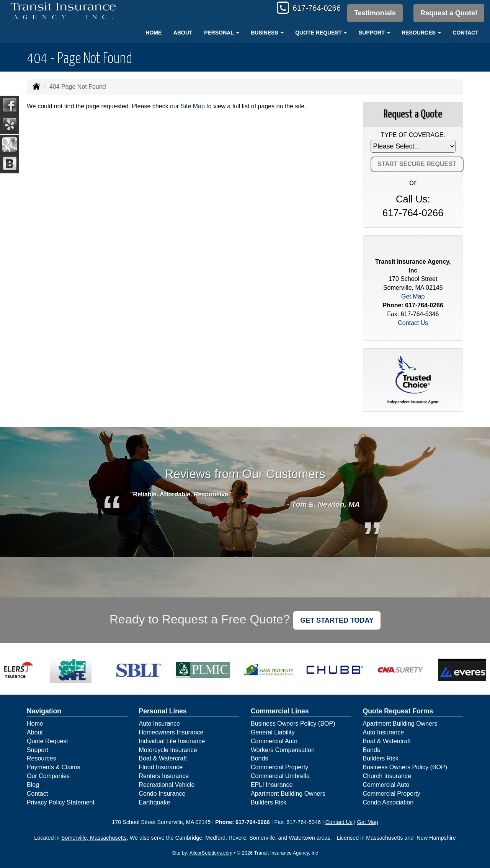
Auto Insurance (160, 724)
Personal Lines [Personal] (163, 711)
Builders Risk (269, 802)
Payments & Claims (54, 767)
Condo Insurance (162, 794)
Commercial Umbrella (280, 776)
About (183, 33)
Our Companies (48, 776)
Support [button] (374, 33)
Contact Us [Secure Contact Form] (413, 323)
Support (38, 750)
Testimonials (374, 13)
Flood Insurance (161, 767)
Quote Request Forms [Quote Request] (398, 711)
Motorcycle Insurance (168, 750)
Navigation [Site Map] (44, 711)
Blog (33, 785)
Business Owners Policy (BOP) (293, 724)
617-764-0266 (312, 9)
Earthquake (155, 802)
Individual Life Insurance (172, 741)
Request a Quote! (449, 13)
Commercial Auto (274, 741)
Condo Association (388, 802)
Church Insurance (387, 776)
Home (154, 33)
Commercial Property (279, 767)
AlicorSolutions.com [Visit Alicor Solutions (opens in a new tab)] (211, 853)
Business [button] (267, 33)
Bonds (259, 758)
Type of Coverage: (413, 135)
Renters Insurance (164, 776)
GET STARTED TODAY (337, 620)
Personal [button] (221, 33)
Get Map (413, 296)
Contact (465, 33)
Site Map (193, 106)
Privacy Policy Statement (61, 802)
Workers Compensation (283, 750)
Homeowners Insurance (171, 732)
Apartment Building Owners (288, 794)
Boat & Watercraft (163, 758)
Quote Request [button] (321, 33)
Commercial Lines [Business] (280, 711)
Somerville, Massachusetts (94, 838)
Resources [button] (421, 33)
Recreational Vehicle (167, 785)
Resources (41, 758)
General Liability (273, 732)
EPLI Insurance (272, 785)
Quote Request (47, 741)
